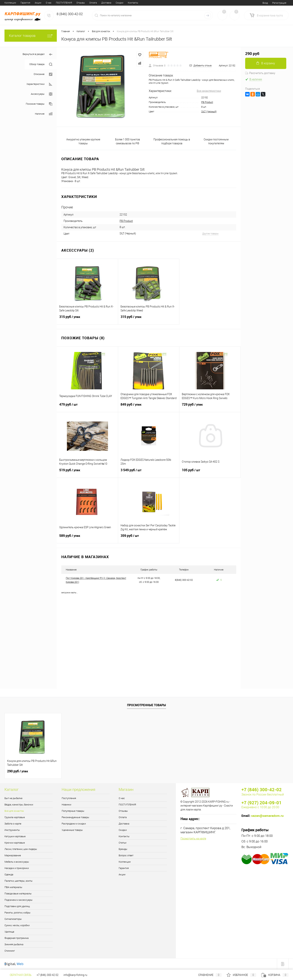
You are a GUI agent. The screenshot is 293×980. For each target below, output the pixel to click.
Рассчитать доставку (260, 73)
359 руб (149, 538)
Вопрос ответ (133, 3)
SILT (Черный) (209, 111)
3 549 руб (149, 472)
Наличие (44, 114)
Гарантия (124, 868)
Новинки (66, 805)
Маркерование (13, 855)
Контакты (92, 3)
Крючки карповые (15, 843)
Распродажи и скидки (74, 824)
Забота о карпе (13, 824)
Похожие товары (39, 104)
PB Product (207, 102)
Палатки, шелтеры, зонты (18, 881)
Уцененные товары (72, 830)
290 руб (18, 771)
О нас (7, 3)
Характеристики (39, 84)
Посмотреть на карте (193, 839)
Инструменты (12, 830)
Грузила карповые (15, 817)
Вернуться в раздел (37, 54)
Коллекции (125, 862)
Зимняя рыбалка (14, 944)
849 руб (149, 407)
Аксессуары (42, 94)
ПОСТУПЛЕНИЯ (23, 3)
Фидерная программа (17, 938)
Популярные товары (73, 811)
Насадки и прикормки (17, 868)
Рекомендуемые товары (75, 817)
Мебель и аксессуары (17, 862)
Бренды (117, 3)
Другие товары (210, 234)
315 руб (87, 319)
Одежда (9, 874)
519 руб (87, 472)
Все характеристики (209, 91)
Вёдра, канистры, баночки (19, 805)
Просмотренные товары (146, 705)
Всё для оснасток (14, 811)
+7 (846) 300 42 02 (48, 975)
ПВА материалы (13, 887)
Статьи (105, 3)
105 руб (210, 472)
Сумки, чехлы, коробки (17, 925)
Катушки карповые (15, 836)
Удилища (9, 932)
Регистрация (279, 3)
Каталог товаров (31, 36)
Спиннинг (10, 951)
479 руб (87, 407)
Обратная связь (18, 975)
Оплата (52, 3)
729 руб (210, 407)
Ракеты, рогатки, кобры (17, 913)
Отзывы (39, 3)
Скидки (78, 3)
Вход (265, 3)
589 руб (87, 538)
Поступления (69, 798)
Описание (43, 74)
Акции (122, 874)
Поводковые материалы (18, 894)
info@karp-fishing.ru (75, 975)
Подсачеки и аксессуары (18, 900)
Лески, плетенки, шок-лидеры (21, 849)
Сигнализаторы (13, 919)
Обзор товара (41, 64)
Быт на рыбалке (13, 798)
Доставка (65, 3)
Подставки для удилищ (17, 906)
